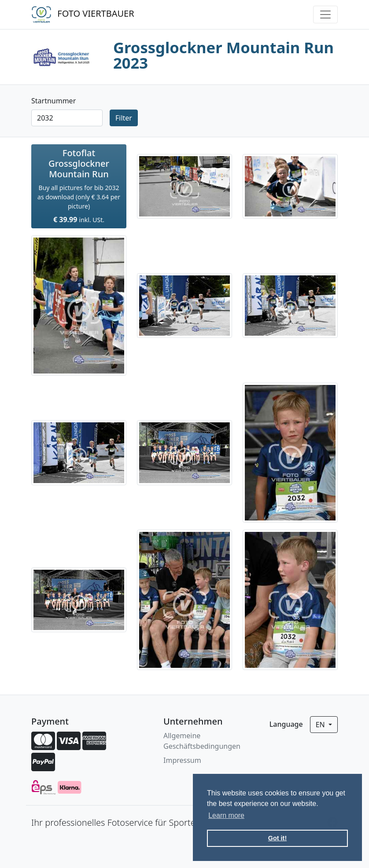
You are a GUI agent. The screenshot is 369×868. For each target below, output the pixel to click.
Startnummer (54, 101)
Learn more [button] (226, 815)
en (321, 725)
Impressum (182, 760)
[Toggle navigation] (325, 15)
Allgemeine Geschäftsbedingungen (202, 741)
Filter (124, 118)
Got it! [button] (277, 838)
